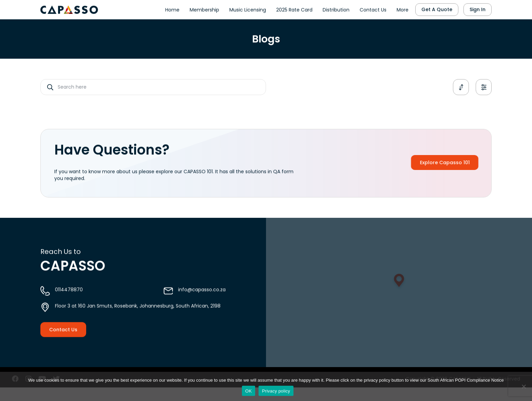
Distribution (336, 9)
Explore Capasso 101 (453, 163)
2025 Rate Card (294, 9)
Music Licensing (248, 9)
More (403, 9)
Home (172, 9)
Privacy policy (276, 391)
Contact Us (373, 9)
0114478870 (69, 295)
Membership (204, 9)
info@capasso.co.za (202, 295)
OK (249, 391)
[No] (524, 386)
